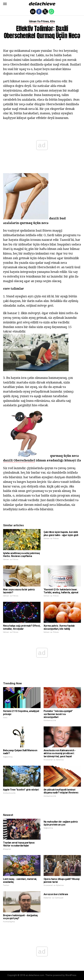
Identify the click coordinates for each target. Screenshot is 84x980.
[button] (5, 4)
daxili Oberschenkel (19, 460)
